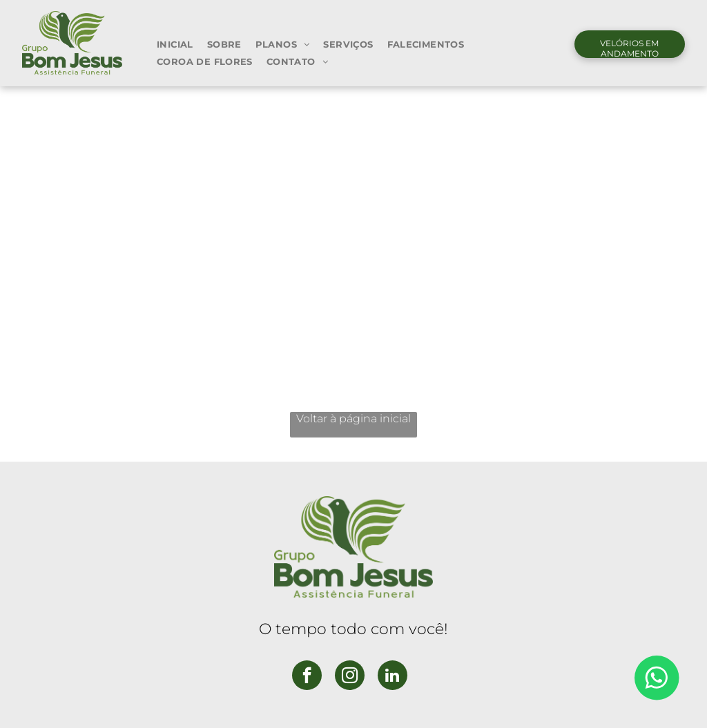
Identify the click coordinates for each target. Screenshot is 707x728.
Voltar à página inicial (353, 419)
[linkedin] (393, 677)
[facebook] (307, 677)
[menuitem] (175, 44)
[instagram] (350, 677)
